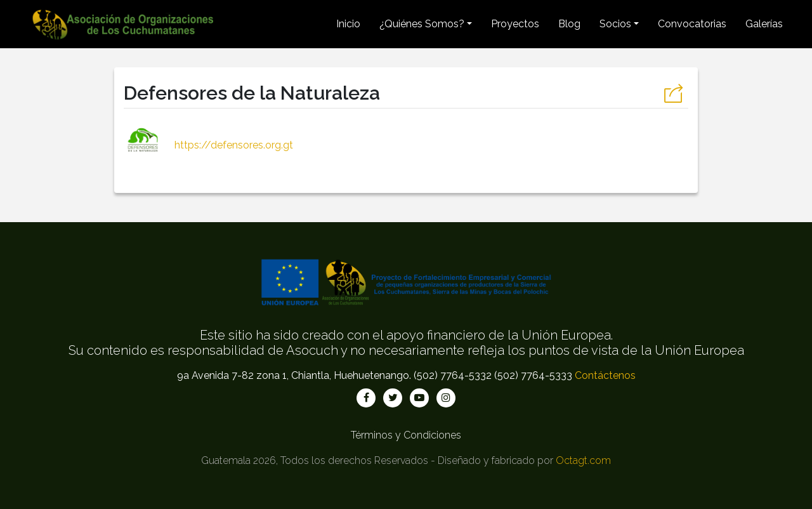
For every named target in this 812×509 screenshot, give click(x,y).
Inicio (348, 24)
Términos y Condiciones (406, 435)
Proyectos (515, 24)
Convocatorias (692, 24)
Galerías (764, 24)
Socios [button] (615, 24)
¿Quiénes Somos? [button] (422, 24)
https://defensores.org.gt (208, 145)
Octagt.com (583, 460)
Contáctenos (605, 375)
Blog (569, 24)
